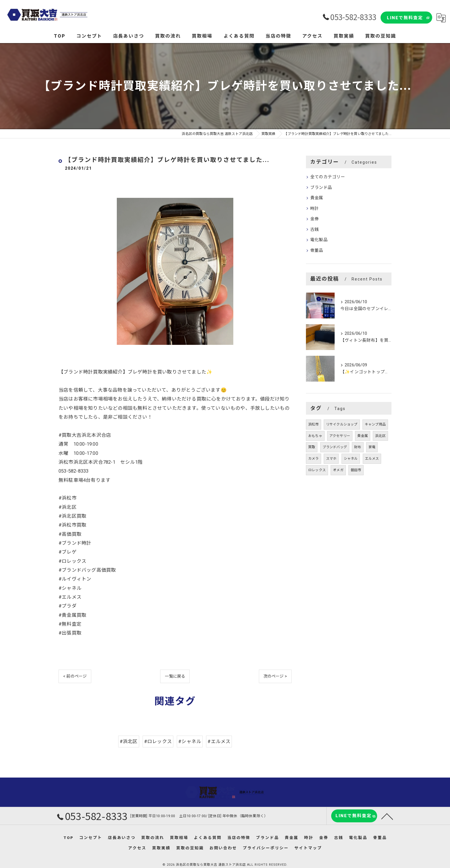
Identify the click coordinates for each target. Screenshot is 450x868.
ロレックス (317, 470)
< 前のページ (75, 676)
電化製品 (319, 240)
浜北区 (380, 436)
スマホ (331, 459)
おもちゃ (315, 436)
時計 (315, 209)
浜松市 (314, 424)
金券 (315, 219)
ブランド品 (321, 188)
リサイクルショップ (342, 424)
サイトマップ (308, 848)
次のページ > (275, 676)
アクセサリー (340, 436)
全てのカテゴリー (328, 177)
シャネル (351, 459)
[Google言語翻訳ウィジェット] (441, 18)
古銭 (315, 230)
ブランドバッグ (335, 447)
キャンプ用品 (375, 424)
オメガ (338, 470)
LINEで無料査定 (405, 18)
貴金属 (317, 198)
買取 (312, 447)
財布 (358, 447)
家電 (372, 447)
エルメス (372, 459)
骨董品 (317, 251)
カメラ (314, 459)
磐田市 (356, 470)
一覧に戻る (175, 676)
